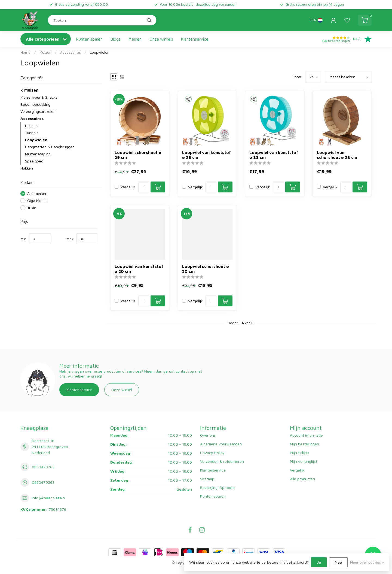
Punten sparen (89, 39)
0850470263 (43, 467)
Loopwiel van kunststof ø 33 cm (274, 155)
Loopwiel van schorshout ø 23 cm (337, 155)
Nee (338, 562)
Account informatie (306, 435)
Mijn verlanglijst (304, 461)
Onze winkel (122, 390)
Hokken (27, 168)
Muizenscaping (38, 154)
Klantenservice (195, 39)
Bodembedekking (35, 104)
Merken (135, 39)
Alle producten (302, 479)
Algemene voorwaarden (221, 444)
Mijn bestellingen (304, 444)
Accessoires (71, 52)
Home (25, 52)
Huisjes (31, 126)
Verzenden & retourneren (222, 461)
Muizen (45, 52)
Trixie (32, 208)
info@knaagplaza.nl (49, 498)
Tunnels (32, 133)
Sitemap (207, 479)
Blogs (116, 39)
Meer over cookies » (367, 562)
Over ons (208, 435)
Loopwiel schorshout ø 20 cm (206, 269)
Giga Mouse (37, 200)
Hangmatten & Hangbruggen (50, 147)
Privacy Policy (212, 453)
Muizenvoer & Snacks (39, 97)
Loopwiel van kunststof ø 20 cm (139, 269)
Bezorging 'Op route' (218, 487)
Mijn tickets (300, 453)
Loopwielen (99, 52)
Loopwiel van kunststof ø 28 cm (206, 155)
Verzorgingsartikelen (38, 111)
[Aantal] (144, 187)
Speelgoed (34, 161)
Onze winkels (161, 39)
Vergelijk (128, 187)
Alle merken (37, 193)
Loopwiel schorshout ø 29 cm (138, 155)
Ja (319, 562)
